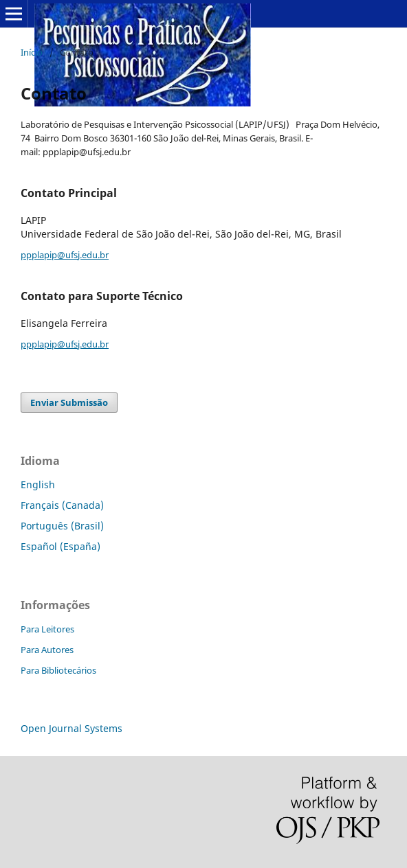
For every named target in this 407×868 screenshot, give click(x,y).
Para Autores (47, 650)
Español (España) (60, 546)
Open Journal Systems (71, 728)
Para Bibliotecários (58, 670)
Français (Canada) (62, 505)
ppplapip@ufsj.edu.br (65, 255)
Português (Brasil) (62, 526)
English (38, 484)
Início (32, 52)
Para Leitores (47, 629)
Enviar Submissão (69, 402)
